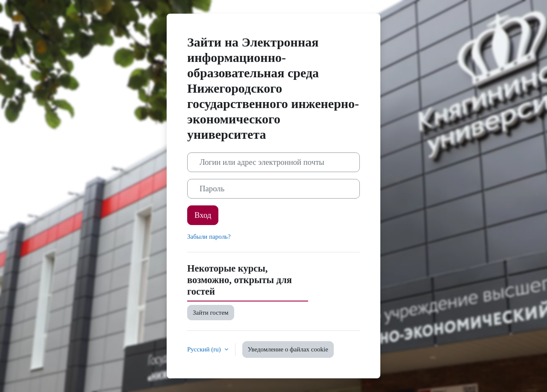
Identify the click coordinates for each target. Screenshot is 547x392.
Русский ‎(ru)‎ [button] (205, 349)
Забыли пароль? (209, 237)
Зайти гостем (211, 313)
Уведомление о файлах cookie (288, 349)
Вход (203, 215)
